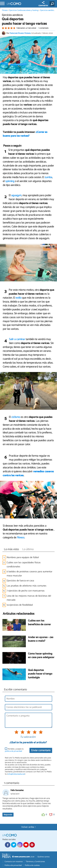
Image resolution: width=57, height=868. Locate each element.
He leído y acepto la (14, 750)
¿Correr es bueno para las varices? (25, 134)
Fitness (5, 10)
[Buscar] (53, 4)
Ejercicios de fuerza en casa (20, 581)
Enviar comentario (41, 750)
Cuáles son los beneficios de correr (39, 623)
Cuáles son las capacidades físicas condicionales (24, 565)
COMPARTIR (43, 4)
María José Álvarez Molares (20, 33)
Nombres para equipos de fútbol (23, 557)
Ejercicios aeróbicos (48, 10)
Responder (8, 815)
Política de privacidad (13, 865)
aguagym (16, 195)
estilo (19, 298)
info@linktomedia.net (16, 774)
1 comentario (43, 28)
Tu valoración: (28, 737)
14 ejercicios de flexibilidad (20, 605)
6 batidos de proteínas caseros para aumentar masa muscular (29, 574)
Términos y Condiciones (35, 862)
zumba (48, 177)
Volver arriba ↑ (29, 827)
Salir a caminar (17, 339)
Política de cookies (32, 865)
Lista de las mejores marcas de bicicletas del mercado (29, 598)
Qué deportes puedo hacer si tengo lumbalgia (40, 674)
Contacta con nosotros (14, 862)
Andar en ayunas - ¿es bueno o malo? (41, 639)
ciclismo (16, 417)
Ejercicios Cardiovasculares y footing (24, 10)
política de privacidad (13, 751)
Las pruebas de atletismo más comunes (27, 586)
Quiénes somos (43, 857)
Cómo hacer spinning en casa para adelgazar (41, 656)
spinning (10, 181)
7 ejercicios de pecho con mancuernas (26, 591)
